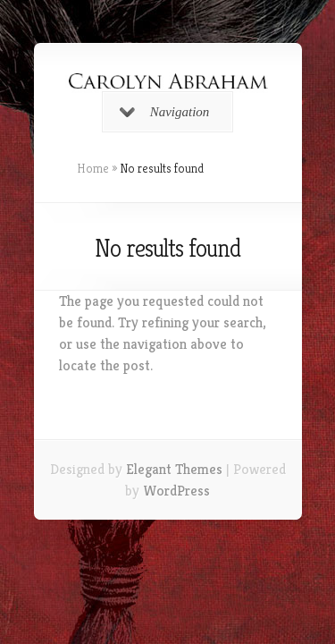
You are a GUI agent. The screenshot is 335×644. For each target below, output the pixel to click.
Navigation (165, 112)
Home (93, 168)
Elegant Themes (174, 469)
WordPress (176, 491)
